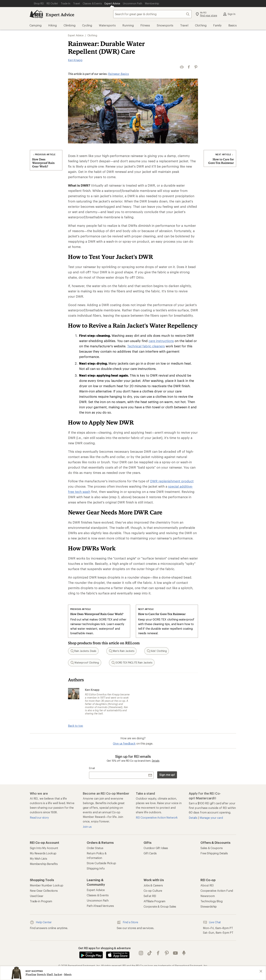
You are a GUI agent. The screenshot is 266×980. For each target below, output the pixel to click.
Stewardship (209, 906)
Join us (87, 827)
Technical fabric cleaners (146, 346)
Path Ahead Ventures (100, 906)
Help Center (41, 922)
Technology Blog (212, 901)
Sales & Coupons (212, 848)
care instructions (161, 341)
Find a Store (127, 922)
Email (92, 768)
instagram (141, 953)
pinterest (167, 953)
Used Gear (37, 896)
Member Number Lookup (47, 885)
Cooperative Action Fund (217, 891)
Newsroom (208, 896)
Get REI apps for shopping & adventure (104, 948)
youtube (175, 953)
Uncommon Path (98, 900)
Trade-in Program (41, 901)
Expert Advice (60, 15)
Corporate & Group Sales (160, 906)
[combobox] (152, 14)
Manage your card (211, 818)
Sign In (229, 14)
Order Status (95, 848)
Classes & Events (98, 895)
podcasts (184, 953)
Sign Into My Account (44, 848)
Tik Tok (150, 953)
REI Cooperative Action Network (157, 817)
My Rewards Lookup (43, 853)
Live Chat (212, 922)
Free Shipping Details (214, 853)
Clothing (92, 35)
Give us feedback (124, 743)
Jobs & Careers (153, 885)
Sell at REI (150, 896)
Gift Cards (150, 853)
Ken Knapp (75, 60)
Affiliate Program (154, 901)
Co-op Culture (153, 891)
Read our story (39, 817)
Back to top (76, 726)
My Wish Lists (39, 858)
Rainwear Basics (119, 74)
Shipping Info (96, 868)
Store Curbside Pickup (101, 863)
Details (156, 761)
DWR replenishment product (172, 481)
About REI (207, 885)
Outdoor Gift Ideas (156, 848)
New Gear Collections (44, 891)
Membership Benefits (44, 864)
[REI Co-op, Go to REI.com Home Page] (36, 14)
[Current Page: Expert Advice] (112, 4)
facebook (158, 953)
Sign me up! (167, 775)
